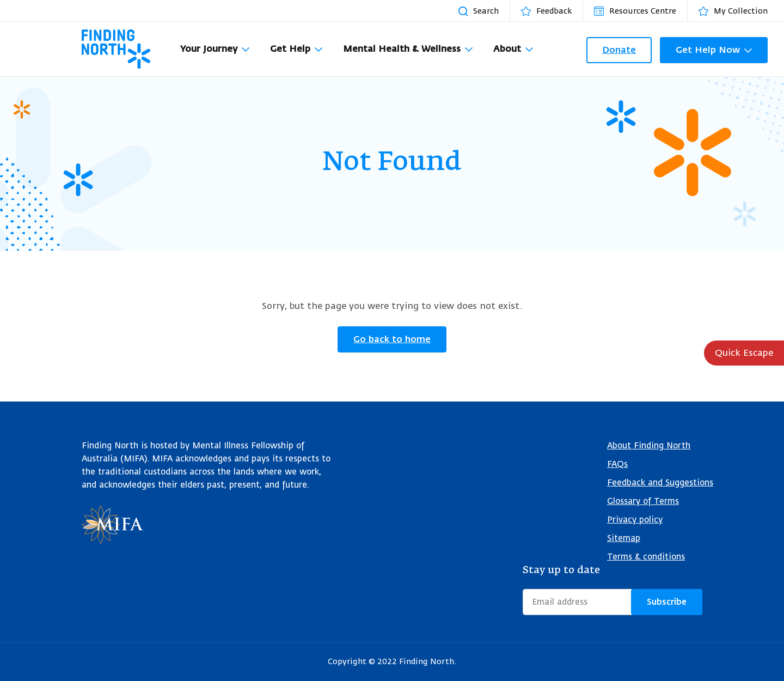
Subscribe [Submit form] (667, 602)
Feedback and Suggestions (660, 483)
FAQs (617, 464)
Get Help (290, 49)
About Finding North (649, 446)
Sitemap (624, 539)
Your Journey (209, 49)
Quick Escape (744, 353)
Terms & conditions (646, 557)
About (507, 49)
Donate (619, 50)
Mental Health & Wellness (402, 49)
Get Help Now (708, 50)
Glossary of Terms (643, 501)
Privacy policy (635, 520)
